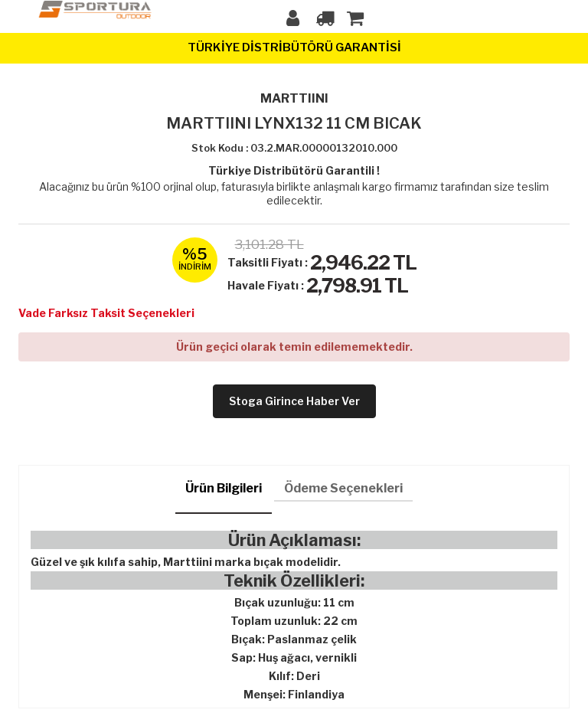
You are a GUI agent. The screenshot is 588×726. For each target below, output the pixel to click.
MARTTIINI (294, 98)
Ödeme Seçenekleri (343, 488)
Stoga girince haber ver (294, 401)
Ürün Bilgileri (224, 488)
